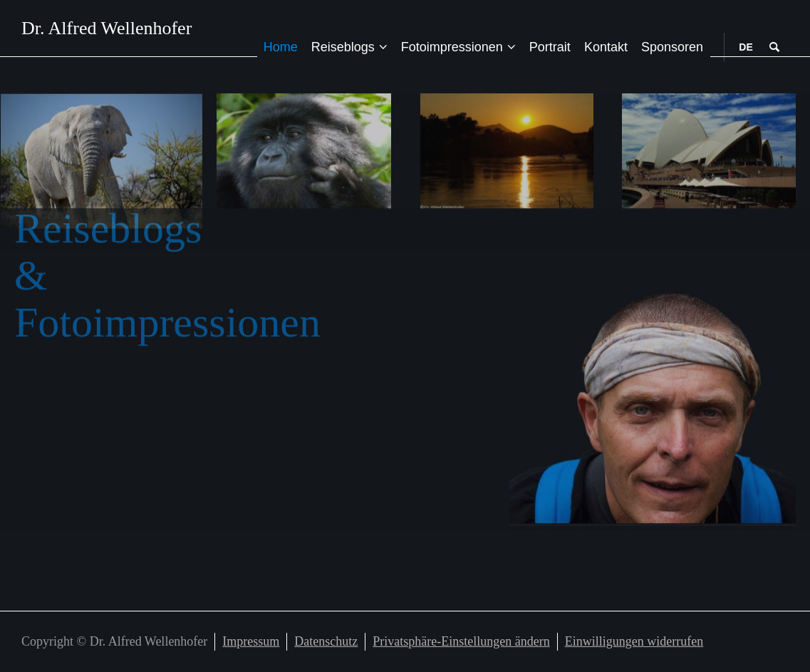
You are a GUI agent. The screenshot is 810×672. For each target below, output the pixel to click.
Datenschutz (326, 641)
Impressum (251, 641)
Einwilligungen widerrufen (634, 641)
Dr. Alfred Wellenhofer (107, 29)
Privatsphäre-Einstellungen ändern (461, 641)
